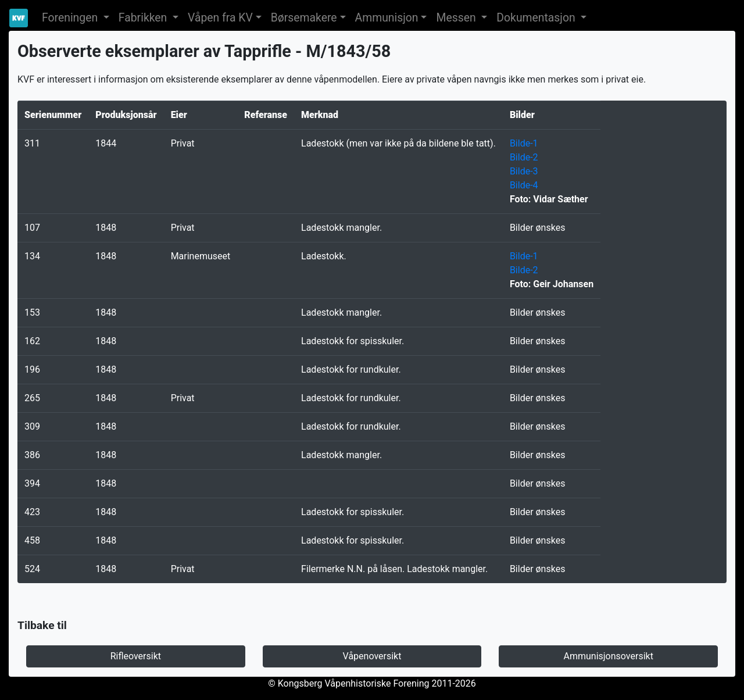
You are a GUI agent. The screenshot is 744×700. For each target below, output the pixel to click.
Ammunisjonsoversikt (608, 656)
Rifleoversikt (136, 656)
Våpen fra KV (220, 18)
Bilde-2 (524, 157)
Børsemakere (304, 18)
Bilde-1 (524, 143)
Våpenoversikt (372, 656)
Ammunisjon (387, 18)
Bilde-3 (524, 171)
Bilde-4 (524, 185)
